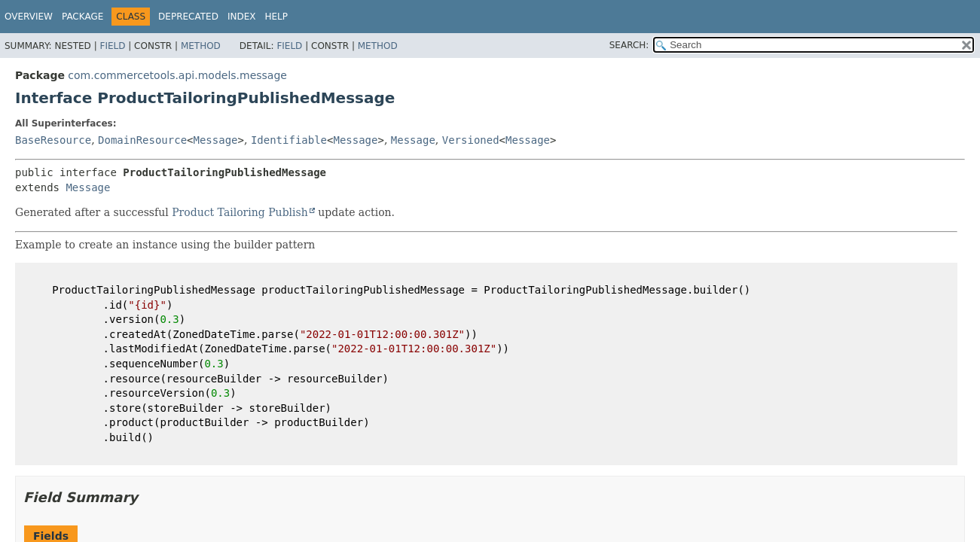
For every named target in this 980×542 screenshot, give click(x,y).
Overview (29, 17)
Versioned (471, 140)
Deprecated (188, 17)
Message (216, 140)
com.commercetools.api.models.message (177, 75)
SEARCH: (629, 45)
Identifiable (289, 140)
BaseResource (53, 140)
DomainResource (142, 140)
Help (276, 17)
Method (201, 46)
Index (242, 17)
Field (112, 46)
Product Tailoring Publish (240, 212)
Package (82, 17)
